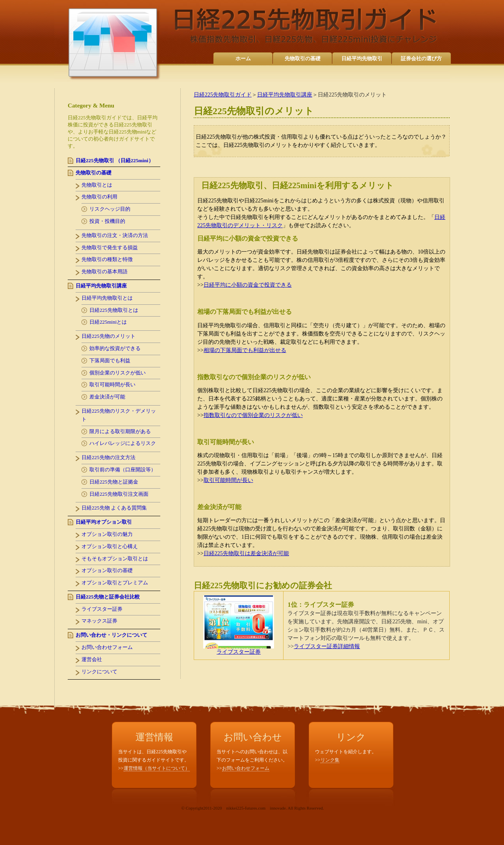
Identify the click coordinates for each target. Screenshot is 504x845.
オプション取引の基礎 (107, 570)
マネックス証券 (99, 621)
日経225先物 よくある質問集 (114, 508)
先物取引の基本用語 (105, 271)
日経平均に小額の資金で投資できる (248, 285)
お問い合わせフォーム (107, 647)
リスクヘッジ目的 (110, 209)
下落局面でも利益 (110, 360)
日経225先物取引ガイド (223, 95)
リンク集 (330, 760)
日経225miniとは (108, 322)
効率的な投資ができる (115, 348)
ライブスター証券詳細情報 (327, 646)
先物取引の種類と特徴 (107, 259)
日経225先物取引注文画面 (119, 494)
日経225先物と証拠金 (114, 482)
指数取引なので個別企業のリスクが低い (253, 415)
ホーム (243, 58)
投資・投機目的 (107, 221)
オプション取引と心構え (110, 546)
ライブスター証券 (239, 649)
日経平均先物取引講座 (285, 95)
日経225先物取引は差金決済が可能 (246, 553)
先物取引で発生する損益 (110, 247)
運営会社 (92, 659)
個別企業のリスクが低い (118, 373)
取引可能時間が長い (228, 480)
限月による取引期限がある (120, 431)
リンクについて (99, 672)
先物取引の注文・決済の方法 (115, 235)
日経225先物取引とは (114, 310)
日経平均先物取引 (362, 58)
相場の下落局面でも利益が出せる (245, 350)
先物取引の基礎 (303, 58)
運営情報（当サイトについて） (157, 768)
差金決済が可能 (107, 397)
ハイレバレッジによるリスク (123, 443)
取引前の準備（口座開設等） (123, 470)
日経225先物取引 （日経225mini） (115, 160)
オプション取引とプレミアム (115, 583)
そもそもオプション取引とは (115, 559)
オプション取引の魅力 (107, 534)
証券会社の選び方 (421, 58)
